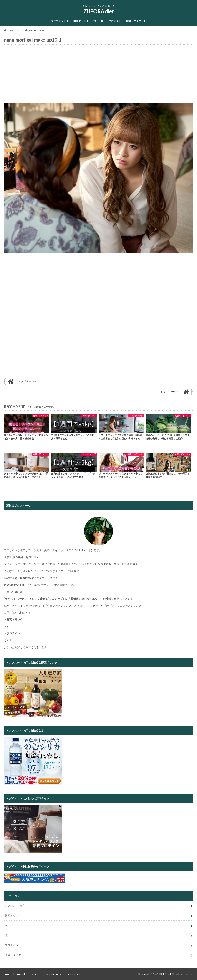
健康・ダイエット (136, 21)
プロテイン (115, 21)
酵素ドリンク (81, 21)
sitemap (36, 974)
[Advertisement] (98, 75)
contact (21, 974)
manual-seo (74, 974)
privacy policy (54, 974)
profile (7, 974)
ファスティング (60, 21)
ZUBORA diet (99, 11)
